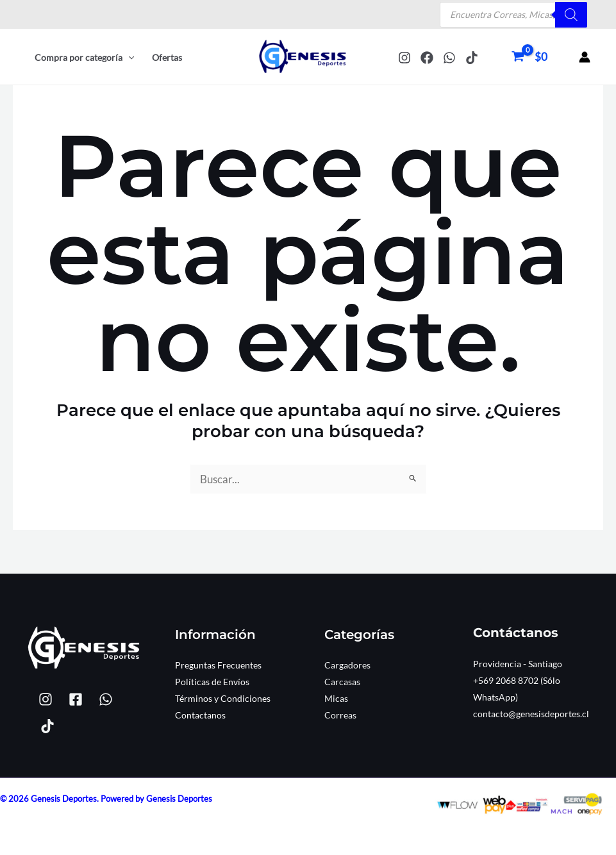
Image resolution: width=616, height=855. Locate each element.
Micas (336, 698)
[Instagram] (404, 58)
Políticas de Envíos (212, 682)
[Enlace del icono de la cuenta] (585, 57)
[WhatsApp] (449, 58)
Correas (340, 715)
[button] (128, 58)
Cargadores (347, 665)
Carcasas (342, 682)
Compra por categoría (84, 58)
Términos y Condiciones (223, 698)
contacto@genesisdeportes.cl (531, 714)
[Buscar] (571, 15)
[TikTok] (472, 58)
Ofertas (167, 57)
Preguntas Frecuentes (218, 665)
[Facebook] (427, 58)
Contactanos (200, 715)
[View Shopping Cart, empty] (531, 57)
